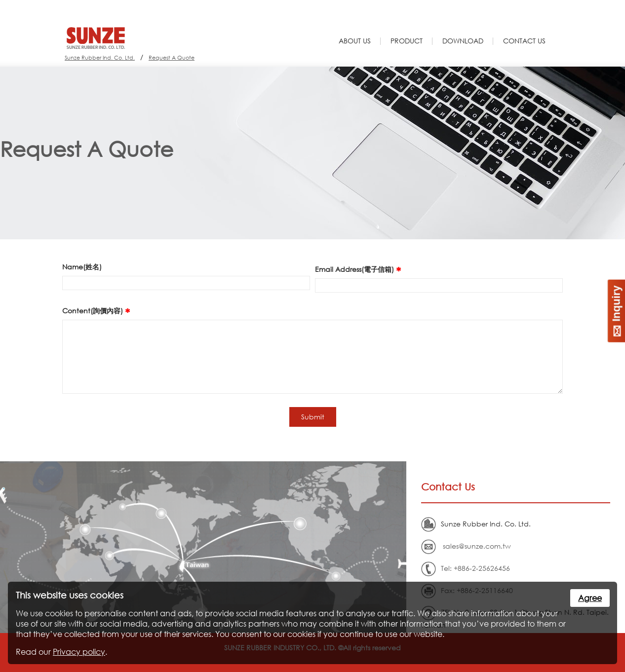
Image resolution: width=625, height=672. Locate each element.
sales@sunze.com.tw (477, 546)
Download (463, 41)
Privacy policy (79, 652)
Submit (313, 417)
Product (407, 41)
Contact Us (524, 41)
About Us (355, 41)
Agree (590, 598)
